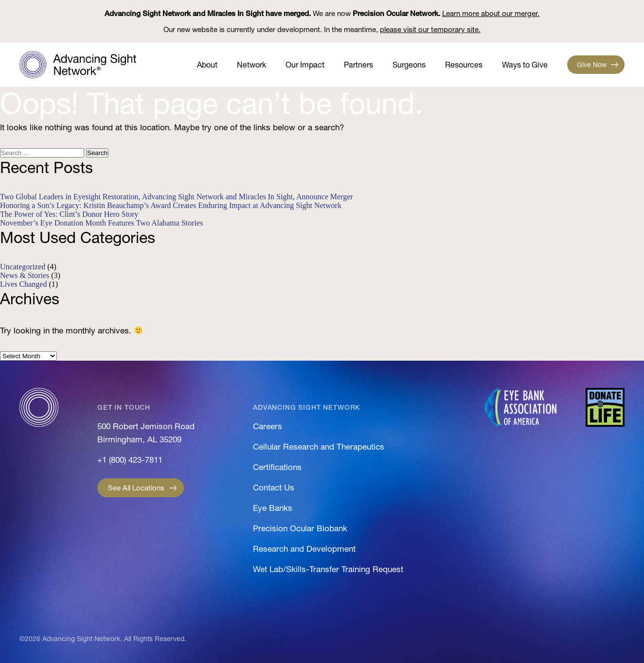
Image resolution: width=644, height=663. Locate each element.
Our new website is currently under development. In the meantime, (322, 29)
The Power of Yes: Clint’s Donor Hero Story (69, 214)
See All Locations (136, 488)
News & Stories (25, 275)
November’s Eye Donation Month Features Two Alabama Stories (101, 223)
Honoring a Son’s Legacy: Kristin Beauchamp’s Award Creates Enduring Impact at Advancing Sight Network (171, 205)
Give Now (592, 65)
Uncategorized (23, 267)
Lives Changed (23, 284)
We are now (322, 13)
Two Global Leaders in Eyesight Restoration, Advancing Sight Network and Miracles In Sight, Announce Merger (177, 197)
